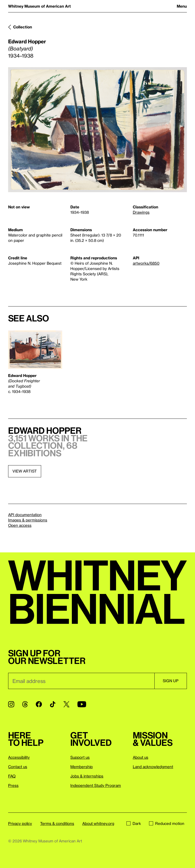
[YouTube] (82, 704)
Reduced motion (167, 823)
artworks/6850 (146, 263)
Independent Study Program (96, 785)
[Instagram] (11, 704)
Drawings (141, 212)
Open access (20, 525)
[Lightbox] (97, 130)
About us (141, 757)
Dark (134, 823)
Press (13, 785)
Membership (82, 767)
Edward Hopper (27, 41)
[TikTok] (53, 704)
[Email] (81, 681)
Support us (80, 757)
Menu (182, 6)
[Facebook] (39, 704)
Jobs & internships (87, 776)
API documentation (25, 515)
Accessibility (19, 757)
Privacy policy (20, 823)
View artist (25, 471)
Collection (23, 27)
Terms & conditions (57, 823)
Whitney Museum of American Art (39, 6)
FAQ (12, 776)
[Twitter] (66, 704)
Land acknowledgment (153, 767)
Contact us (18, 767)
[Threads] (25, 704)
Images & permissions (28, 520)
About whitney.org (98, 823)
